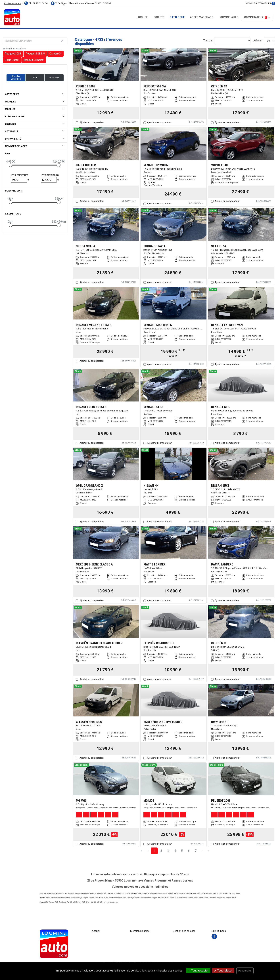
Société (159, 17)
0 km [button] (35, 78)
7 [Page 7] (196, 851)
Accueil (143, 17)
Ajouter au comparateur (92, 122)
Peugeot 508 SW (35, 54)
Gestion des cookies (184, 931)
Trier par (208, 41)
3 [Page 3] (168, 851)
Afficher (258, 41)
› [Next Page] (202, 851)
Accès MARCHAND (202, 17)
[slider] (11, 165)
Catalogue (177, 17)
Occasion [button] (54, 78)
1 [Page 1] (154, 851)
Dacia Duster (12, 60)
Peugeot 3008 (13, 54)
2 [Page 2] (161, 851)
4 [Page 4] (175, 851)
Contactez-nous (12, 3)
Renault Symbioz (34, 60)
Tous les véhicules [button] (16, 78)
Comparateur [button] (256, 17)
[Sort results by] (232, 41)
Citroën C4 (55, 54)
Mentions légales (140, 931)
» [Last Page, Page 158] (209, 851)
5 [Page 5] (182, 851)
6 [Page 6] (189, 851)
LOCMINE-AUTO (229, 17)
